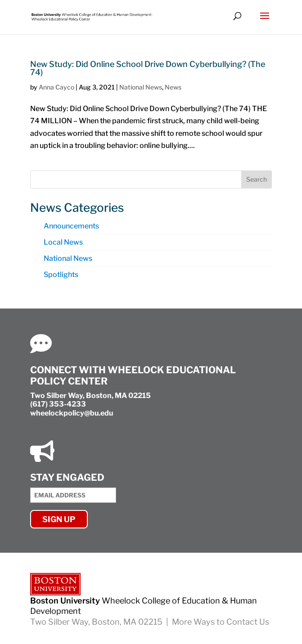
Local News (63, 242)
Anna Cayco (56, 87)
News (173, 87)
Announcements (71, 226)
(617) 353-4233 (58, 404)
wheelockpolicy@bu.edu (72, 413)
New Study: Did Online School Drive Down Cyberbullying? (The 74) (148, 68)
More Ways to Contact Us (221, 622)
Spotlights (61, 275)
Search (257, 179)
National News (141, 87)
